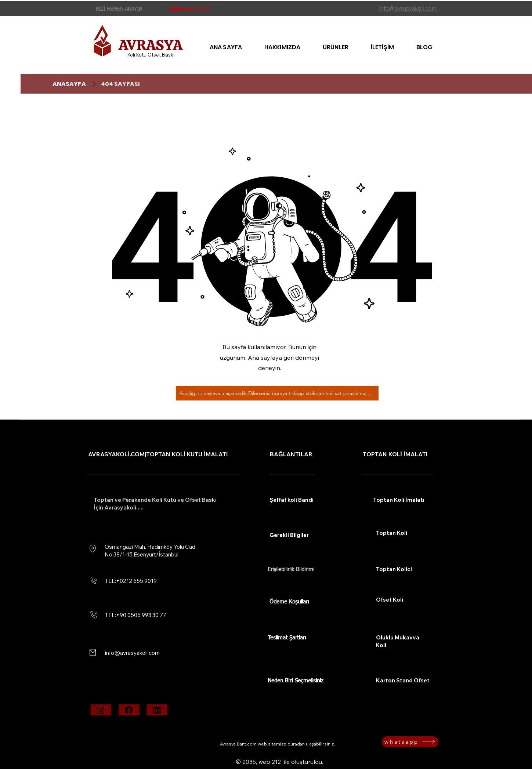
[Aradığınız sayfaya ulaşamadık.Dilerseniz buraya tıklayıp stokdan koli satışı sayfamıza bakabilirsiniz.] (277, 393)
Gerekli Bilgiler (289, 535)
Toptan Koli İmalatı (399, 500)
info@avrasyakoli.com (132, 653)
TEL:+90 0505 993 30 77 (136, 615)
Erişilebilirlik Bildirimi (291, 570)
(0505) (177, 9)
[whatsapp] (410, 742)
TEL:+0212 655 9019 (131, 581)
